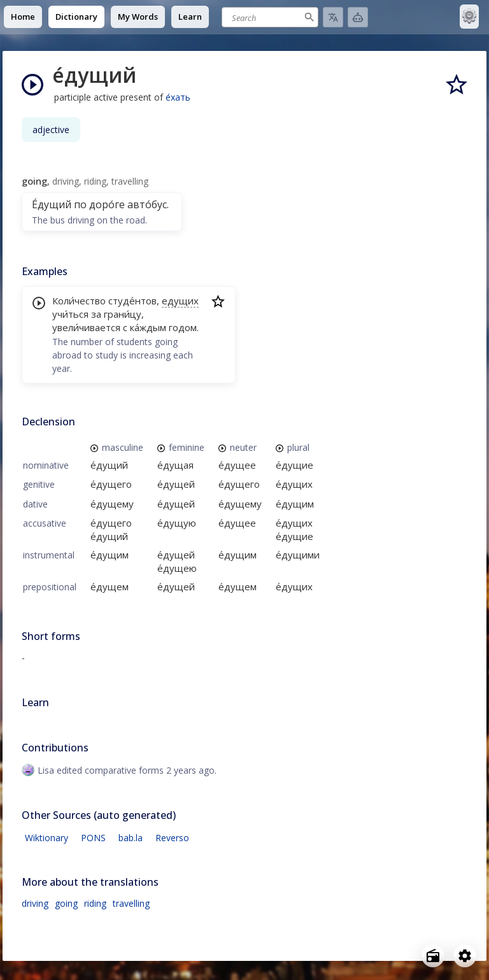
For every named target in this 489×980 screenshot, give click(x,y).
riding (95, 903)
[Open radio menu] (433, 956)
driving (35, 903)
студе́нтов (132, 301)
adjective (51, 130)
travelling (131, 903)
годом (183, 327)
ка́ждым (148, 327)
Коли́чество (79, 301)
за (96, 314)
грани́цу (123, 314)
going (66, 903)
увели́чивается (86, 327)
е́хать (178, 97)
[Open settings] (465, 956)
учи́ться (70, 314)
